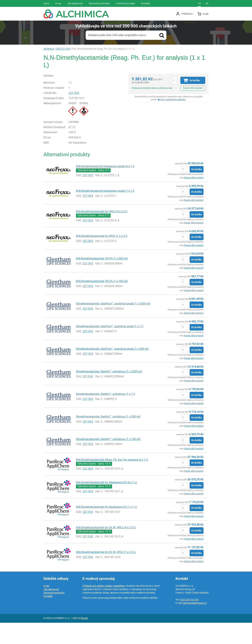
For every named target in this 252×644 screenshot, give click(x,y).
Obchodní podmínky (54, 614)
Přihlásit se (187, 14)
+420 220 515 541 (189, 621)
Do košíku (197, 190)
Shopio (84, 639)
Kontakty (48, 617)
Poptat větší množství (193, 88)
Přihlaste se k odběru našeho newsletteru (104, 607)
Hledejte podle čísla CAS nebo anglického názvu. (117, 35)
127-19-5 (81, 114)
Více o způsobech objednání (173, 100)
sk (207, 3)
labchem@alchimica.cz (195, 624)
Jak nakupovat (51, 611)
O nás (46, 607)
